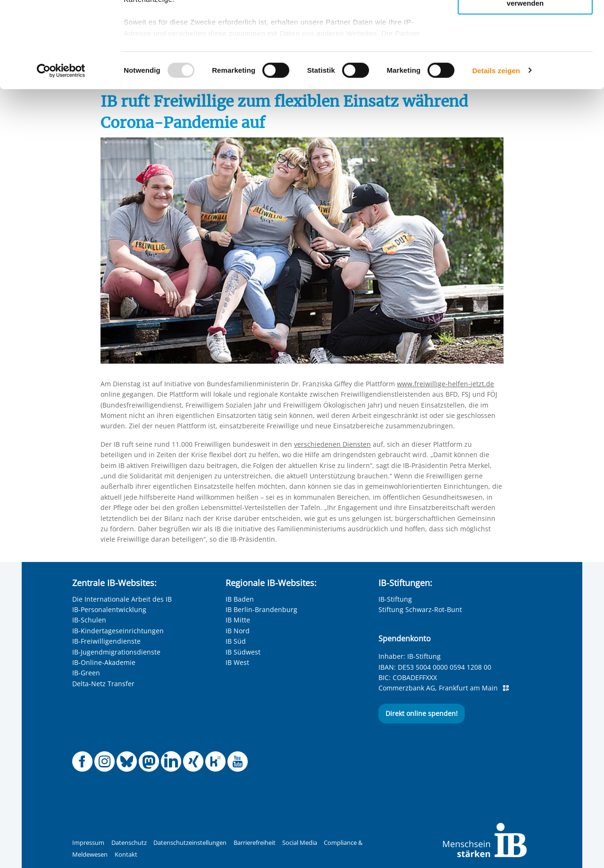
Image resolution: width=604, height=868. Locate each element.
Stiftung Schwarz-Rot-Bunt (420, 609)
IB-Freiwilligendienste (106, 641)
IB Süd (236, 641)
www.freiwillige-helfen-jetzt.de (445, 384)
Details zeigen (496, 151)
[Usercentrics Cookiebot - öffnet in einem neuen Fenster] (61, 151)
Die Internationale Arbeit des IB (122, 599)
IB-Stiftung (395, 599)
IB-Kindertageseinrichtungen (118, 631)
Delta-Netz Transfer (103, 684)
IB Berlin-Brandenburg (261, 609)
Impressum (88, 843)
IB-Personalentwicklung (109, 609)
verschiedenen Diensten (332, 444)
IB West (237, 662)
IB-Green (86, 673)
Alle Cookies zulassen (525, 23)
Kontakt (126, 855)
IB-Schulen (89, 620)
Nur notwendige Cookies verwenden (525, 80)
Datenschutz (129, 843)
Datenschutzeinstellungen (190, 843)
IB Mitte (238, 620)
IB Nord (238, 631)
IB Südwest (243, 652)
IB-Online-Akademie (104, 662)
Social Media (300, 843)
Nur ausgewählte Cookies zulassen (525, 50)
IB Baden (240, 599)
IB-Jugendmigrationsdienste (116, 652)
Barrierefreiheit (255, 843)
